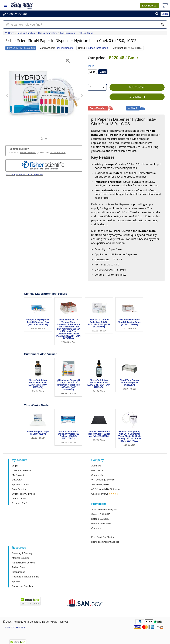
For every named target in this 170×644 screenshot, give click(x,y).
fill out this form (58, 152)
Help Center (97, 470)
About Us (96, 466)
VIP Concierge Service (103, 480)
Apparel (16, 581)
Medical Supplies (21, 558)
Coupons (96, 528)
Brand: (82, 48)
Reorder (149, 6)
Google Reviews (100, 494)
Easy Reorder (19, 489)
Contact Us (97, 475)
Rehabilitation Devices (23, 563)
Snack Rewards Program (104, 509)
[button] (157, 14)
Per (91, 66)
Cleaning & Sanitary (22, 553)
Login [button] (165, 14)
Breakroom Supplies (22, 586)
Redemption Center (101, 523)
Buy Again (17, 480)
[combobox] (97, 87)
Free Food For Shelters (103, 537)
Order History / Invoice (23, 494)
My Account (18, 475)
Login (15, 466)
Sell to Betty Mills (100, 484)
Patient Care (18, 567)
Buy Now (137, 97)
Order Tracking (20, 499)
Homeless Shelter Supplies (105, 542)
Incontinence (18, 572)
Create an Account (21, 470)
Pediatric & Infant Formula (25, 577)
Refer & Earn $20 (100, 519)
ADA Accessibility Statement (106, 489)
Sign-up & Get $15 (101, 514)
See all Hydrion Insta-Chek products (25, 174)
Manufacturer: (47, 48)
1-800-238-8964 (28, 152)
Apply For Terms (20, 484)
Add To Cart (137, 87)
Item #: (11, 48)
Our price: (97, 58)
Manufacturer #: (121, 48)
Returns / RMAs (20, 503)
